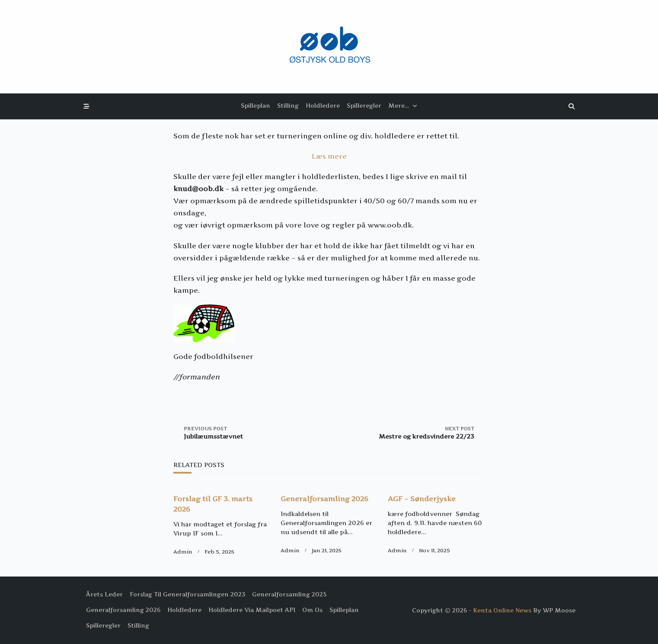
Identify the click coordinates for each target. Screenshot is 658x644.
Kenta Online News (502, 610)
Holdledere (323, 106)
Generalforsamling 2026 (324, 499)
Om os (312, 610)
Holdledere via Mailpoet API (252, 610)
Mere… (403, 106)
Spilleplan (256, 106)
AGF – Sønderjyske (422, 499)
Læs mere (329, 156)
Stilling (288, 106)
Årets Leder (104, 594)
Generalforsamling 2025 (289, 594)
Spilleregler (364, 106)
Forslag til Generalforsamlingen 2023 (187, 594)
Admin (183, 552)
